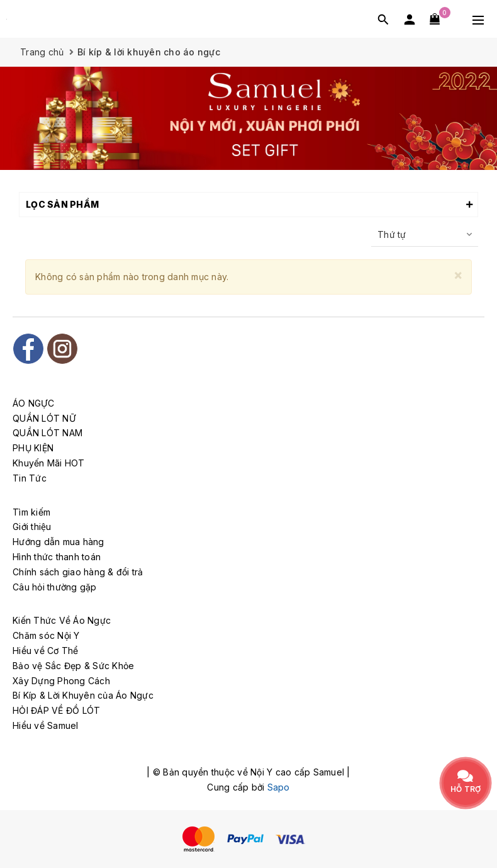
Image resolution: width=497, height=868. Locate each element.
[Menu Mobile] (478, 19)
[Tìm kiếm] (383, 19)
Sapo (279, 787)
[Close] (458, 275)
